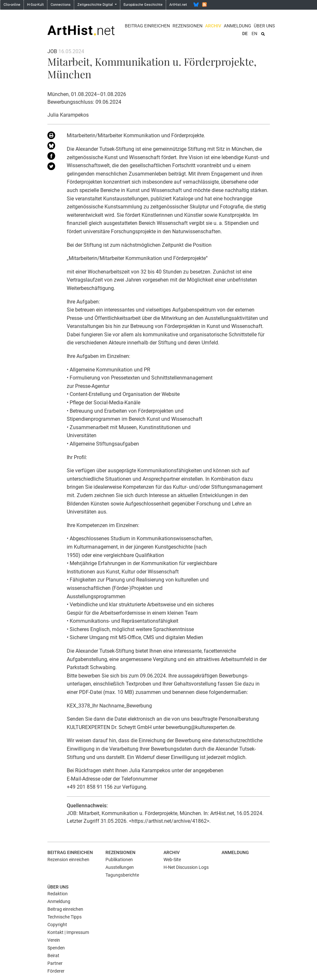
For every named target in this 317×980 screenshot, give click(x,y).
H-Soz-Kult (35, 5)
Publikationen (119, 860)
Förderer (56, 971)
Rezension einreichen (68, 860)
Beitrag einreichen (147, 26)
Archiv (213, 26)
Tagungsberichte (122, 875)
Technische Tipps (64, 917)
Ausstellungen (120, 867)
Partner (55, 963)
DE (245, 34)
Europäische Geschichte (143, 5)
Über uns (264, 26)
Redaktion (58, 894)
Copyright (57, 925)
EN (254, 34)
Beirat (53, 956)
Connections (61, 5)
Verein (54, 940)
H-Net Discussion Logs (186, 867)
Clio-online (12, 5)
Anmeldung (238, 26)
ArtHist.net (178, 5)
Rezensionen (188, 26)
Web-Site (172, 860)
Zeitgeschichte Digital (96, 5)
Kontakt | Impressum (68, 932)
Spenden (56, 948)
